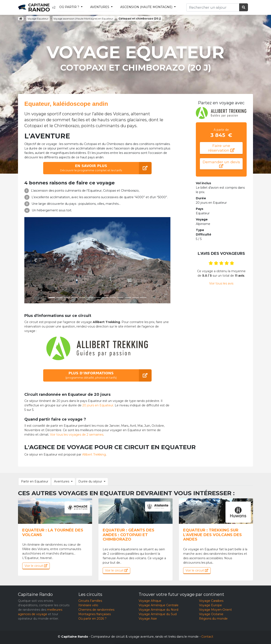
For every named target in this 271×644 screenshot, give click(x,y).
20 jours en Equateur (98, 405)
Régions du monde (213, 618)
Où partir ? (69, 7)
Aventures (100, 7)
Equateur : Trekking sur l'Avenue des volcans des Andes (212, 534)
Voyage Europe (210, 605)
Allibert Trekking (94, 454)
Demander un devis (221, 164)
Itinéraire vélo (88, 605)
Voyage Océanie (211, 614)
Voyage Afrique (150, 600)
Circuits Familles (90, 600)
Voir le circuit (36, 565)
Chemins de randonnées (96, 609)
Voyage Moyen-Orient (215, 609)
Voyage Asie (148, 618)
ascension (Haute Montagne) (146, 7)
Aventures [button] (59, 481)
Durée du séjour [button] (86, 481)
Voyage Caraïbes (211, 600)
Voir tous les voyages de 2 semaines (77, 435)
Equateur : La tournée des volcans (53, 532)
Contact (207, 636)
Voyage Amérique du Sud (158, 614)
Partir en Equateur (34, 481)
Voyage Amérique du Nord (158, 609)
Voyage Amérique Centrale (159, 605)
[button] (35, 260)
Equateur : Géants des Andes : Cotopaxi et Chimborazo (129, 534)
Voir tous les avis (221, 285)
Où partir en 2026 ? (92, 618)
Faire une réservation (221, 148)
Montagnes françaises (95, 614)
